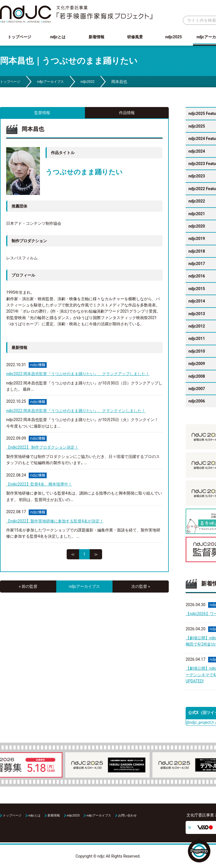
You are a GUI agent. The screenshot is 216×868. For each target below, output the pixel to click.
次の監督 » (141, 586)
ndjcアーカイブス (50, 82)
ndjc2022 (88, 82)
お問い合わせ (127, 815)
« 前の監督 (28, 586)
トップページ (19, 37)
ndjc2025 (174, 37)
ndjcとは (58, 37)
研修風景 (135, 37)
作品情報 (127, 113)
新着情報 (96, 37)
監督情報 (42, 113)
